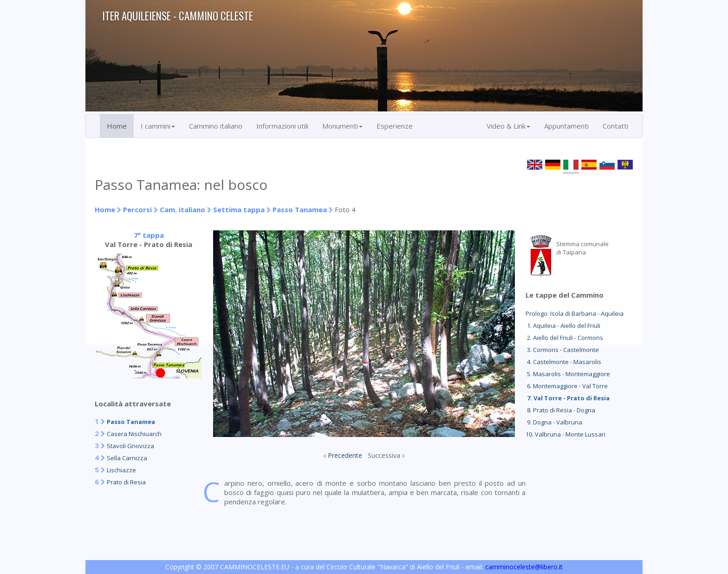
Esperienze (395, 126)
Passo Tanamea (300, 209)
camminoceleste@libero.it (524, 567)
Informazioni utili (282, 126)
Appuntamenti (566, 126)
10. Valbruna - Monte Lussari (565, 434)
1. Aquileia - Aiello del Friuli (563, 326)
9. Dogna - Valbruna (554, 422)
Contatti (615, 126)
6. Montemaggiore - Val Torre (567, 386)
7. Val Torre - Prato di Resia (568, 398)
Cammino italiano (216, 126)
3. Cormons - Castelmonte (562, 350)
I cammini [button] (158, 126)
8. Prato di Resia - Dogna (560, 410)
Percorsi (137, 209)
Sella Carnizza (127, 458)
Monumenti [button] (342, 126)
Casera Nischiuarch (134, 434)
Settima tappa (239, 209)
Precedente (345, 455)
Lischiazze (121, 470)
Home (117, 126)
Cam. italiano (182, 209)
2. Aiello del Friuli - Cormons (564, 338)
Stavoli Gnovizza (130, 446)
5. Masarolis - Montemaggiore (568, 374)
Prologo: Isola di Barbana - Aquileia (575, 313)
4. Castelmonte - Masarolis (563, 362)
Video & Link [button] (508, 126)
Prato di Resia (126, 482)
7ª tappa (149, 235)
